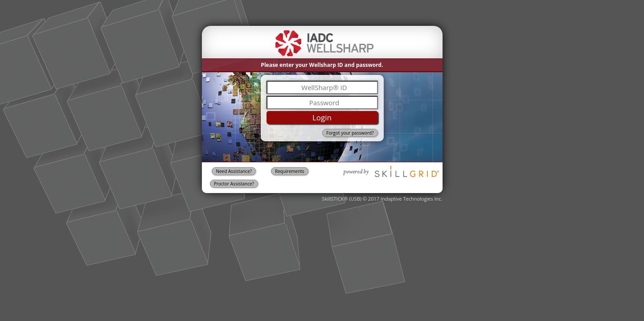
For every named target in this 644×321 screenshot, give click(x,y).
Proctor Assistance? (234, 184)
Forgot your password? (350, 133)
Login (322, 117)
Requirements (290, 171)
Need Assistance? (234, 171)
